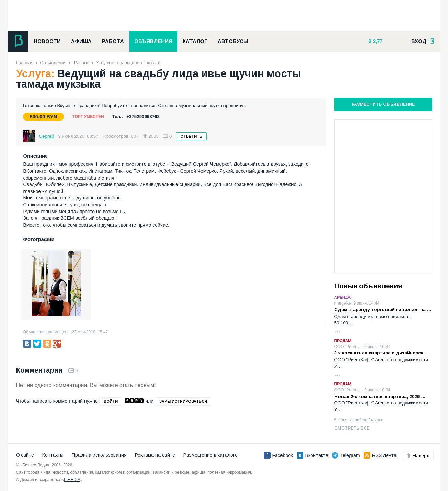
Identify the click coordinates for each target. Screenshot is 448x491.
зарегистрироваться (183, 401)
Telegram (346, 455)
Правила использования (99, 455)
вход (423, 41)
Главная (25, 63)
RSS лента (380, 455)
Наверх (418, 456)
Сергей (47, 136)
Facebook (278, 455)
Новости (47, 41)
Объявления (153, 41)
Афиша (81, 41)
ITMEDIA (72, 480)
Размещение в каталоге (210, 455)
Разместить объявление (383, 104)
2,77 (377, 41)
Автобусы (233, 41)
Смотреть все (352, 428)
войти (111, 401)
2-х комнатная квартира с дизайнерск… (381, 353)
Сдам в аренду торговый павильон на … (383, 310)
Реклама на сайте (155, 455)
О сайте (25, 455)
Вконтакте (312, 455)
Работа (113, 41)
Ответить (191, 136)
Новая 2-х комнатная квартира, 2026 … (380, 396)
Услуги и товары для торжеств (128, 63)
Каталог (195, 41)
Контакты (53, 455)
